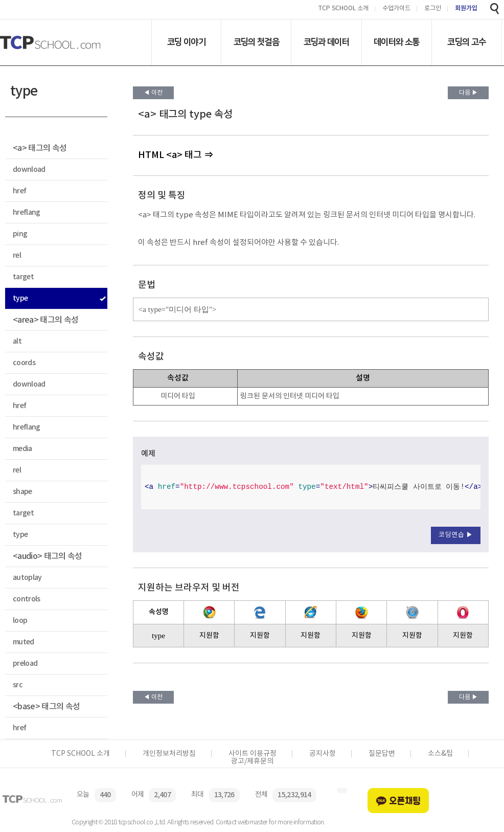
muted (24, 642)
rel (17, 255)
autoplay (27, 578)
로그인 (433, 9)
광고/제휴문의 (252, 761)
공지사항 (323, 754)
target (23, 277)
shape (22, 492)
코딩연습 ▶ (456, 535)
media (22, 449)
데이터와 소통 (396, 42)
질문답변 (382, 754)
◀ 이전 (153, 93)
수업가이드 (396, 9)
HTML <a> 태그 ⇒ (176, 155)
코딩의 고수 (466, 42)
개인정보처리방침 (169, 754)
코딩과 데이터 (326, 42)
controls (27, 599)
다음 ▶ (468, 93)
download (29, 170)
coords (24, 363)
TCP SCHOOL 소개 (343, 9)
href (19, 191)
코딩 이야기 (186, 42)
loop (20, 621)
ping (20, 234)
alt (17, 341)
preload (25, 664)
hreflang (27, 212)
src (18, 685)
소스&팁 (440, 754)
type (20, 298)
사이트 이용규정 (253, 754)
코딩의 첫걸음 (256, 42)
